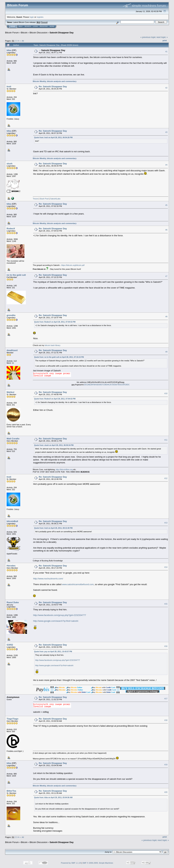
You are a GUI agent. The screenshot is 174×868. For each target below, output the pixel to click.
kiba (9, 50)
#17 (166, 699)
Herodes (11, 566)
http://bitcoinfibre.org (64, 469)
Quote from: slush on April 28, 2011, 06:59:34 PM (54, 445)
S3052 (10, 645)
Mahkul (10, 392)
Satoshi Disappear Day (62, 33)
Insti (9, 86)
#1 (166, 52)
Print (165, 40)
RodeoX (11, 229)
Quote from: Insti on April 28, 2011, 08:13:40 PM (53, 528)
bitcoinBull (12, 521)
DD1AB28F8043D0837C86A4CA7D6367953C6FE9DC (107, 385)
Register (44, 26)
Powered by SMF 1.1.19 (71, 863)
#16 (166, 646)
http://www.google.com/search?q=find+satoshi (56, 621)
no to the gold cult (16, 275)
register (40, 17)
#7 (166, 276)
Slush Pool (44, 199)
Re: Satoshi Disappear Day (53, 86)
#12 (166, 478)
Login (35, 26)
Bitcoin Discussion (39, 33)
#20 (166, 792)
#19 (166, 765)
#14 (166, 567)
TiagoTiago (12, 719)
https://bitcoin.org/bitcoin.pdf (73, 265)
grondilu (11, 315)
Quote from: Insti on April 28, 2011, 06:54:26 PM (53, 138)
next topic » (162, 37)
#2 (166, 88)
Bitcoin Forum (12, 33)
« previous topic (148, 37)
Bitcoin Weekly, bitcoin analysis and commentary (55, 81)
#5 (166, 205)
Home (13, 26)
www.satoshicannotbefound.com (78, 584)
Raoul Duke (13, 602)
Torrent (44, 22)
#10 (166, 394)
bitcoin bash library (53, 345)
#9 (166, 352)
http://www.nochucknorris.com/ (48, 579)
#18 (166, 720)
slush (10, 164)
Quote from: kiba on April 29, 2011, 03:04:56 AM (53, 797)
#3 (166, 132)
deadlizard (12, 350)
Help (21, 26)
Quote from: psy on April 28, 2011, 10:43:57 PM (53, 652)
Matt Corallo (13, 439)
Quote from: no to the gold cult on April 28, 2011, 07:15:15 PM (59, 357)
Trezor (35, 199)
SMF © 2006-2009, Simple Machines (98, 863)
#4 (166, 165)
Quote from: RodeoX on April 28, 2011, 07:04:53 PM (55, 322)
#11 (166, 440)
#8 (166, 317)
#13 (166, 523)
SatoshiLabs (55, 199)
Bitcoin (24, 33)
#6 (166, 230)
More (52, 26)
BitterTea (11, 791)
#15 (166, 604)
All (23, 41)
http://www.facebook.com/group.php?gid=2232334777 (60, 615)
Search (28, 26)
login (32, 17)
